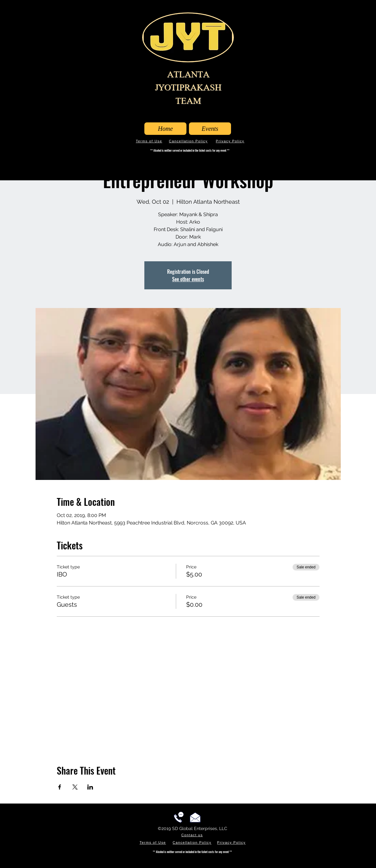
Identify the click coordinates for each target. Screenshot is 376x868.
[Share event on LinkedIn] (90, 787)
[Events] (210, 129)
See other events (188, 279)
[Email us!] (195, 817)
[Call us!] (179, 817)
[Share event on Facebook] (60, 787)
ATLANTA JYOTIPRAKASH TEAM (188, 88)
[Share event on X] (75, 787)
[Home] (165, 129)
